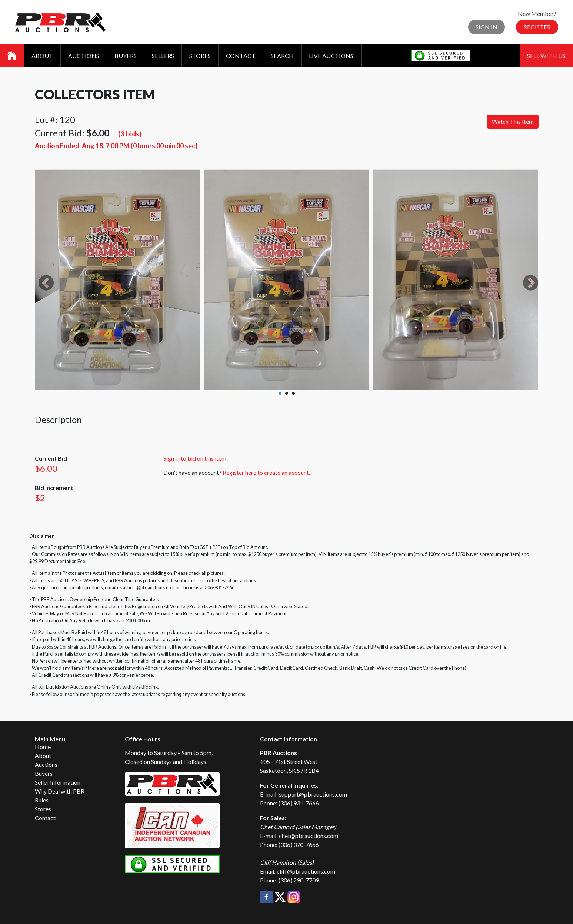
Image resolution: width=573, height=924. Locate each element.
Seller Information (58, 782)
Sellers (163, 56)
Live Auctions (331, 56)
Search (282, 56)
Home (43, 747)
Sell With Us (546, 56)
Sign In (487, 27)
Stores (200, 56)
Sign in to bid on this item (195, 458)
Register (537, 27)
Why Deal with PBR (60, 791)
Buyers (126, 56)
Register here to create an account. (266, 472)
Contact (241, 56)
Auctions (84, 56)
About (42, 56)
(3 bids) (130, 134)
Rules (42, 800)
